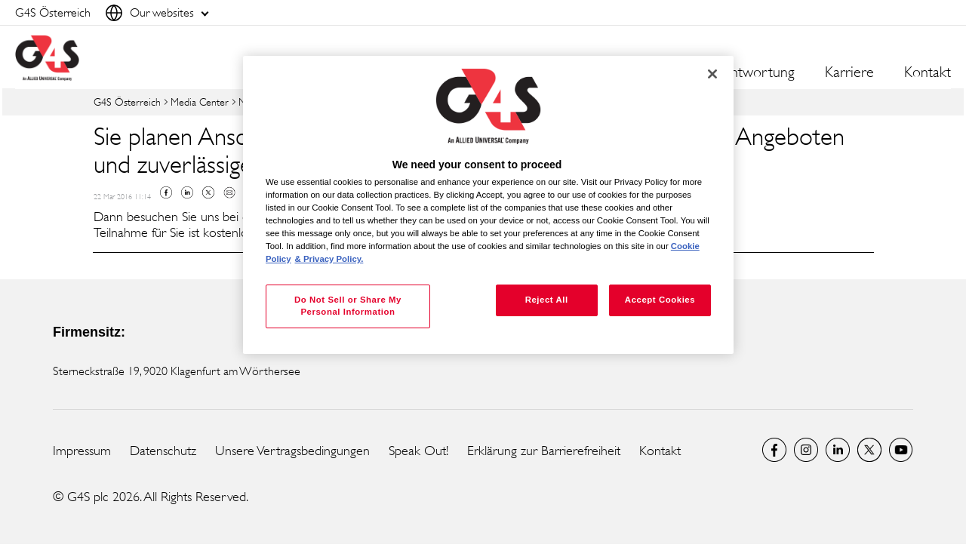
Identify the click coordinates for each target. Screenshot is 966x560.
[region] (488, 205)
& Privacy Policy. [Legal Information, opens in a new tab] (329, 259)
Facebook (166, 192)
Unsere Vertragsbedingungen (292, 451)
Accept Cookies (660, 300)
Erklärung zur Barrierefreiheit (544, 451)
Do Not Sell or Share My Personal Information (348, 306)
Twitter (208, 192)
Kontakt (928, 72)
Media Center (200, 102)
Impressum (82, 451)
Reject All (547, 300)
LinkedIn (838, 450)
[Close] (712, 74)
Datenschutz (163, 451)
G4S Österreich (127, 102)
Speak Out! (418, 451)
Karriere (849, 72)
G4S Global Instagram (806, 450)
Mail (229, 192)
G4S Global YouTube (901, 450)
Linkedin (187, 192)
